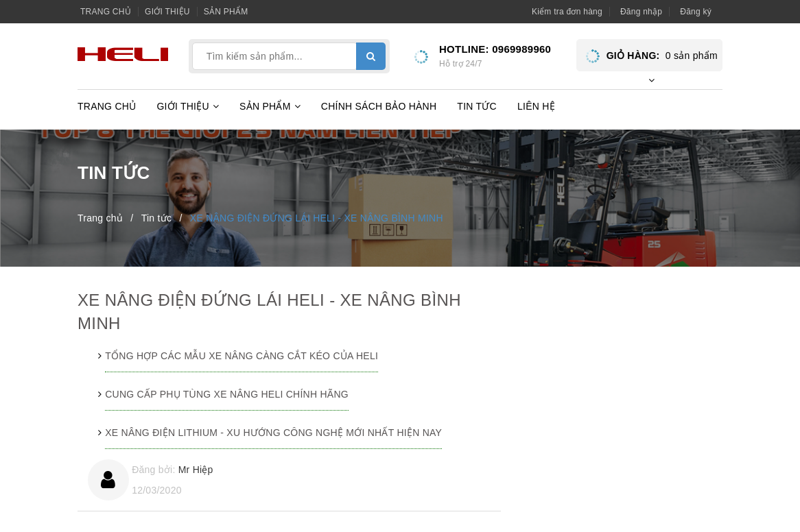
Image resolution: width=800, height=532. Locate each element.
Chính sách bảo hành (379, 106)
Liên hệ (536, 106)
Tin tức (477, 106)
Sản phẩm (226, 12)
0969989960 (521, 49)
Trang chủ (106, 12)
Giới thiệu (167, 12)
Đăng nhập (641, 12)
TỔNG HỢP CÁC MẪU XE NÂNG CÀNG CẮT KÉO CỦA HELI (242, 356)
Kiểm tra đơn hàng (567, 12)
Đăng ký (696, 12)
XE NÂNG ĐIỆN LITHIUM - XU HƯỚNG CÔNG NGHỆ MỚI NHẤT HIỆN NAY (273, 433)
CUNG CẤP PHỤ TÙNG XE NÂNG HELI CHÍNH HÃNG (227, 394)
